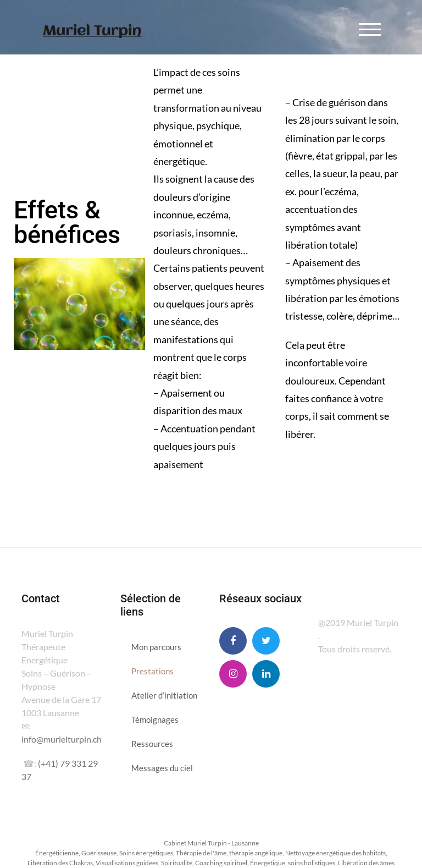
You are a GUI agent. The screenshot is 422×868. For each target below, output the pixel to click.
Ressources (152, 744)
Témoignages (155, 719)
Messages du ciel (162, 768)
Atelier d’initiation (164, 695)
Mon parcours (156, 647)
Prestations (152, 671)
